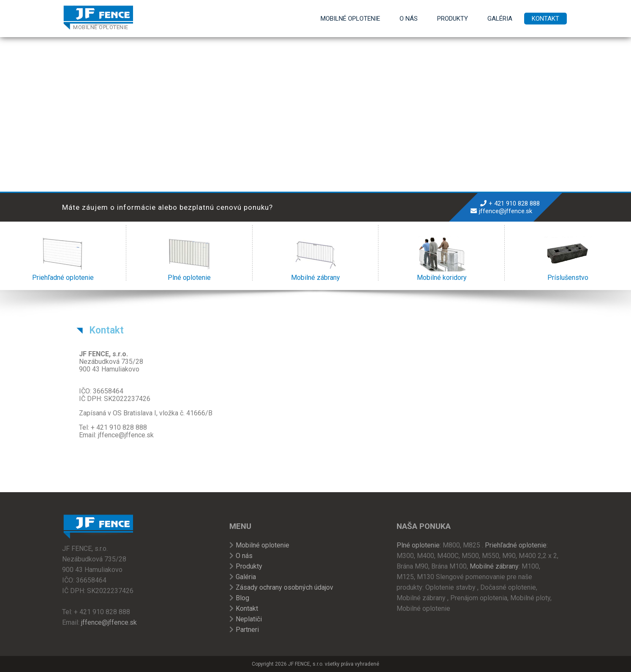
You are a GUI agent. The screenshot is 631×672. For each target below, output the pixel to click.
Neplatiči (249, 619)
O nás (409, 19)
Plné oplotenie (189, 259)
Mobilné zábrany (315, 259)
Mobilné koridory (442, 259)
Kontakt (545, 19)
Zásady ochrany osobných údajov (284, 587)
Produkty (453, 19)
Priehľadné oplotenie (63, 259)
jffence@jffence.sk (506, 211)
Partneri (247, 630)
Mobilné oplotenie (350, 19)
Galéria (500, 19)
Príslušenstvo (568, 259)
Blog (242, 598)
